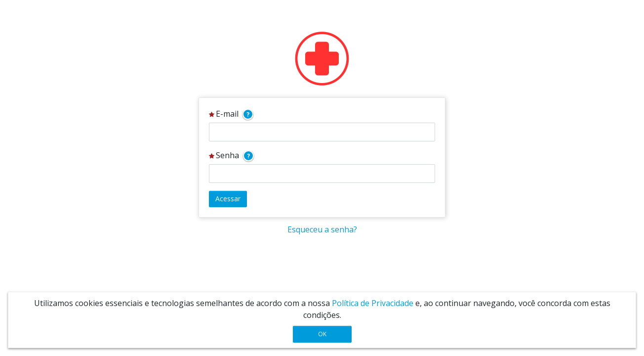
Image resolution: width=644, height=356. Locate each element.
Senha (231, 156)
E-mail (231, 114)
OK (322, 334)
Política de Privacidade (373, 303)
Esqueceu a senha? (322, 229)
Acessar (228, 199)
